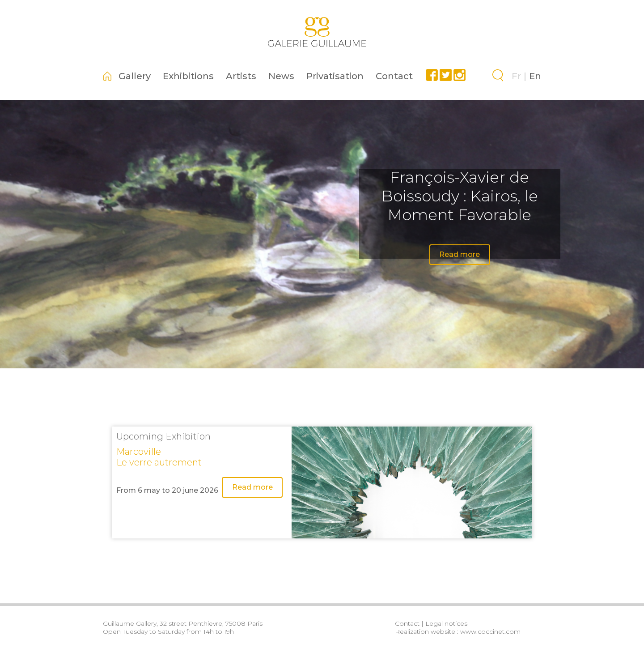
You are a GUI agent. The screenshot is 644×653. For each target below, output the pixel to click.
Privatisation (335, 76)
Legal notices (446, 623)
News (281, 76)
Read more (460, 254)
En (535, 76)
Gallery (135, 76)
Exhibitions (188, 76)
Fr (516, 76)
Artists (241, 76)
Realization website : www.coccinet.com (458, 632)
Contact (394, 76)
